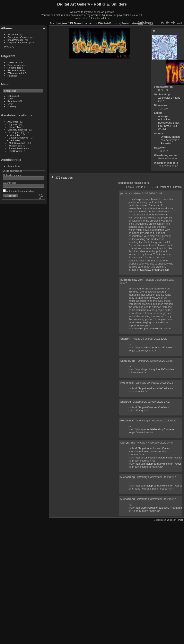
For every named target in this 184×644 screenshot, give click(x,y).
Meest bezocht (15, 62)
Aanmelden (14, 166)
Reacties (12, 101)
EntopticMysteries (19, 138)
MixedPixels (15, 146)
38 (156, 187)
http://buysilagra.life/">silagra (156, 388)
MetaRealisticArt (18, 143)
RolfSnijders (15, 151)
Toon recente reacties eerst (134, 183)
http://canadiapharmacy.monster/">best (158, 464)
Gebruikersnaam (12, 175)
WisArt (162, 129)
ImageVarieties (16, 40)
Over (10, 104)
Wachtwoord (10, 183)
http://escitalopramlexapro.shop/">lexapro (160, 458)
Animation (16, 135)
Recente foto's (15, 68)
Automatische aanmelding (19, 191)
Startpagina (58, 23)
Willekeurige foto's (17, 73)
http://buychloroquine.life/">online (155, 369)
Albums (7, 28)
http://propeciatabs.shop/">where (155, 429)
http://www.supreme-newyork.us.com (150, 328)
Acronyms (14, 132)
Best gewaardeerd (17, 65)
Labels (11, 96)
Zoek (10, 99)
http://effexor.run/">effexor (154, 407)
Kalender (12, 76)
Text (174, 126)
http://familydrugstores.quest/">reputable (159, 508)
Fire (160, 126)
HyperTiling (15, 127)
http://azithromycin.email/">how (154, 347)
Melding (12, 106)
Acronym (163, 116)
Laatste (177, 187)
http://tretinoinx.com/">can (154, 448)
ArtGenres (13, 34)
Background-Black (169, 123)
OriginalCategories (17, 42)
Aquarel (13, 124)
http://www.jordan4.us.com (154, 270)
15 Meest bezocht (82, 23)
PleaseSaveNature (19, 148)
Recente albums (16, 70)
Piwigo (180, 520)
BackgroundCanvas (18, 37)
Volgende (165, 187)
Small (167, 126)
